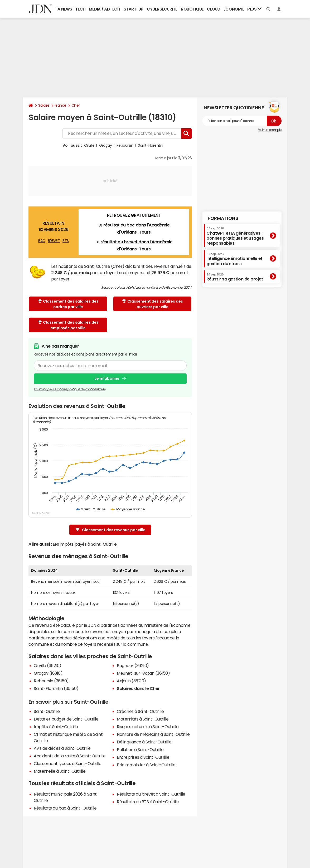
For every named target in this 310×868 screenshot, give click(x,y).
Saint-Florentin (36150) (56, 688)
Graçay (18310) (48, 673)
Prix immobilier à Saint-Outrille (146, 765)
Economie (234, 9)
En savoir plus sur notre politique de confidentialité (70, 389)
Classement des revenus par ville (111, 530)
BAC (42, 241)
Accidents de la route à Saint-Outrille (70, 756)
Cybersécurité (162, 9)
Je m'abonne (107, 378)
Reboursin (125, 145)
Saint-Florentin (151, 145)
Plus (254, 9)
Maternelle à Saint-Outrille (60, 771)
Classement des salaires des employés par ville (68, 325)
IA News (64, 9)
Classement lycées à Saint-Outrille (68, 763)
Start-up (134, 9)
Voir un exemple (270, 130)
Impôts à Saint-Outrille (56, 727)
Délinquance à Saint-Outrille (144, 742)
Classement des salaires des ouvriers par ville (153, 304)
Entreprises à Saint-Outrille (143, 757)
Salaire (44, 105)
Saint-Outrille (47, 711)
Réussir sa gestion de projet (235, 277)
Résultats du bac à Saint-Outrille (65, 808)
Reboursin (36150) (51, 681)
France (60, 105)
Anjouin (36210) (131, 681)
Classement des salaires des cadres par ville (68, 304)
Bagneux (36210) (133, 665)
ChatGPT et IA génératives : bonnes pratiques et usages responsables (235, 236)
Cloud (214, 9)
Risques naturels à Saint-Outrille (148, 727)
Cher (76, 105)
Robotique (192, 9)
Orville (89, 145)
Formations (223, 218)
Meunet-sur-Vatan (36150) (143, 673)
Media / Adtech (104, 9)
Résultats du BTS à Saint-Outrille (148, 802)
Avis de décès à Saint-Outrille (62, 748)
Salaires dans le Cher (138, 688)
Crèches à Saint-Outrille (140, 711)
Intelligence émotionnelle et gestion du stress (234, 259)
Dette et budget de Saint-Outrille (66, 719)
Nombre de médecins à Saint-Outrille (153, 734)
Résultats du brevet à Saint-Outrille (151, 794)
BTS (66, 241)
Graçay (105, 145)
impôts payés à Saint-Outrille (88, 544)
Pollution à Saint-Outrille (140, 749)
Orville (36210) (48, 665)
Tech (80, 9)
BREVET (54, 241)
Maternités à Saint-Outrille (143, 719)
